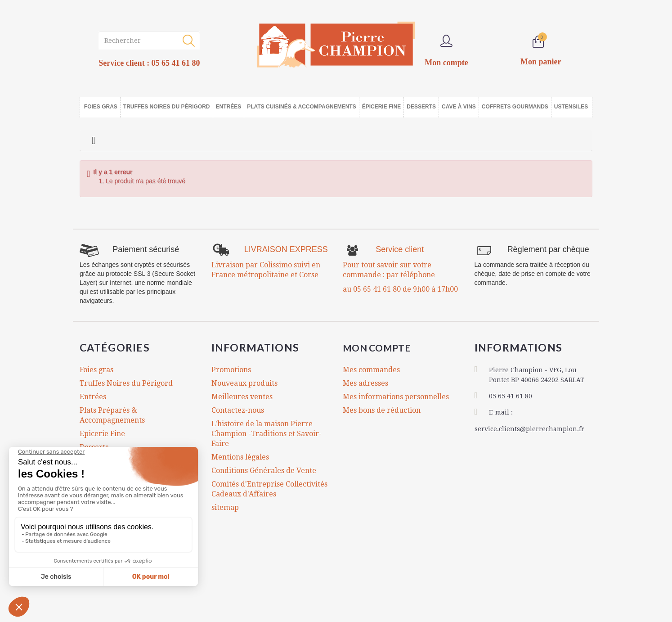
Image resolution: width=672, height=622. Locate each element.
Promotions (231, 370)
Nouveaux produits (244, 383)
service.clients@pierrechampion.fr (529, 428)
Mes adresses (365, 383)
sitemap (225, 507)
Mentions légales (240, 457)
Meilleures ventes (242, 397)
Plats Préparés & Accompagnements (112, 415)
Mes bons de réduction (382, 410)
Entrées (93, 397)
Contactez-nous (238, 410)
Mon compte (382, 347)
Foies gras (96, 370)
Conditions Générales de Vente (264, 471)
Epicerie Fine (102, 434)
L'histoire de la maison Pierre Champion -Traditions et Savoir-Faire (267, 434)
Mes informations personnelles (396, 397)
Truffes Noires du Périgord (126, 383)
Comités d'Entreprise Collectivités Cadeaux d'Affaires (269, 489)
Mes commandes (371, 370)
